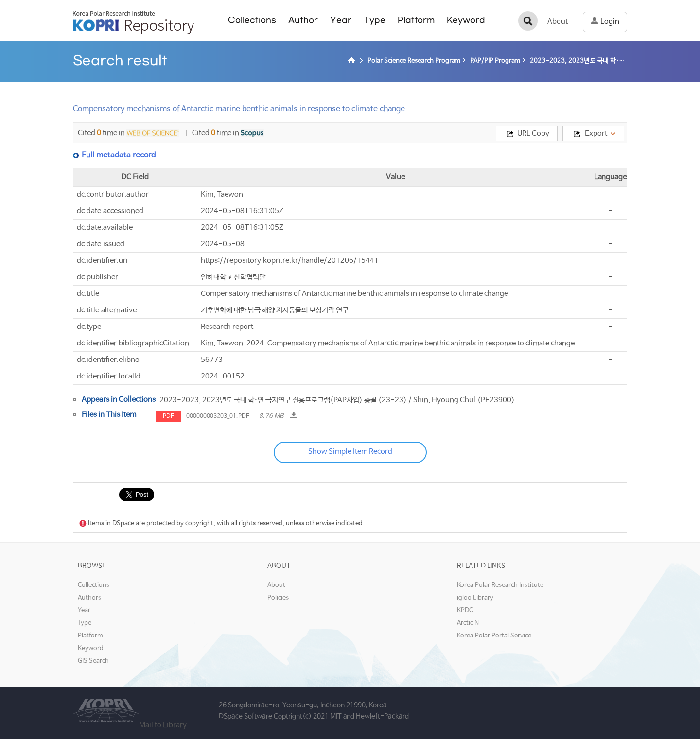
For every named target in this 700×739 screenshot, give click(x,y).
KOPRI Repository (133, 22)
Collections (252, 20)
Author (303, 20)
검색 (528, 21)
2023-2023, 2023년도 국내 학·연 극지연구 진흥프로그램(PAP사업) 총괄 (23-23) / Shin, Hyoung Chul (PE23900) (337, 400)
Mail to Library (163, 725)
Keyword (466, 20)
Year (341, 20)
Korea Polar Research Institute (500, 585)
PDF (168, 416)
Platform (416, 20)
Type (375, 20)
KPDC (465, 610)
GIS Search (93, 661)
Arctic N (468, 623)
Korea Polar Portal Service (494, 636)
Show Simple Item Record (350, 452)
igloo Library (475, 598)
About (558, 22)
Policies (278, 598)
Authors (89, 598)
